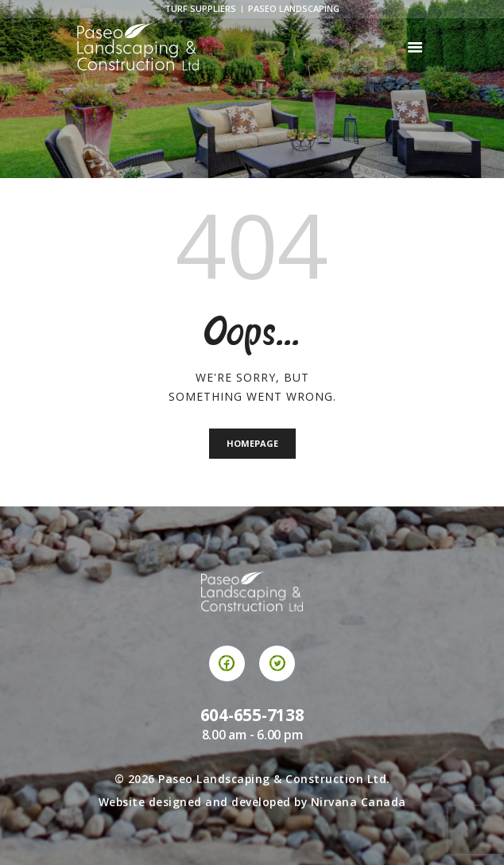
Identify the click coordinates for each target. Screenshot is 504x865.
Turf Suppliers (200, 8)
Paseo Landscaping (294, 8)
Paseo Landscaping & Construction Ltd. (274, 779)
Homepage (252, 443)
